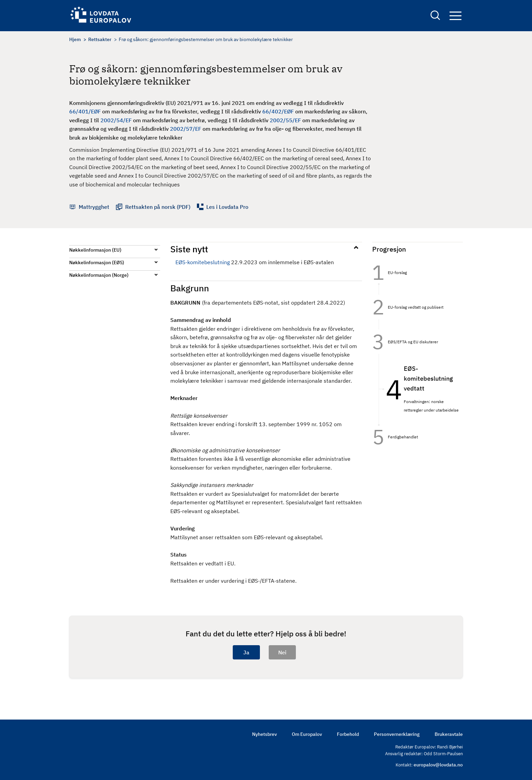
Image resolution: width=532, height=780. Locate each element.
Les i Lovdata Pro (227, 207)
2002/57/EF (186, 129)
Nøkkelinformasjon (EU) (95, 250)
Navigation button (455, 16)
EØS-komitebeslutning (203, 262)
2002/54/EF (116, 120)
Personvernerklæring (397, 734)
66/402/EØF (278, 111)
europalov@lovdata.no (438, 765)
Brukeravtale (449, 734)
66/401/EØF (85, 111)
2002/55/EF (285, 120)
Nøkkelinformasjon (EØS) (97, 262)
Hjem (75, 39)
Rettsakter (100, 39)
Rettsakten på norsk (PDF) (158, 207)
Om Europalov (307, 734)
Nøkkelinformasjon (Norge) (99, 275)
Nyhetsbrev (264, 734)
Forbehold (348, 734)
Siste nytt (189, 249)
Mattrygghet (94, 207)
